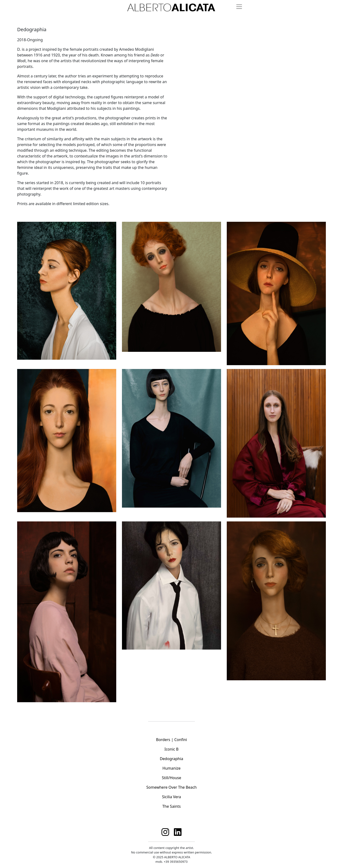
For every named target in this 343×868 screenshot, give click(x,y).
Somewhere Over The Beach (171, 787)
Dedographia (171, 759)
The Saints (171, 806)
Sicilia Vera (171, 797)
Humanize (171, 768)
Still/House (171, 778)
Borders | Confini (171, 740)
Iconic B (171, 749)
